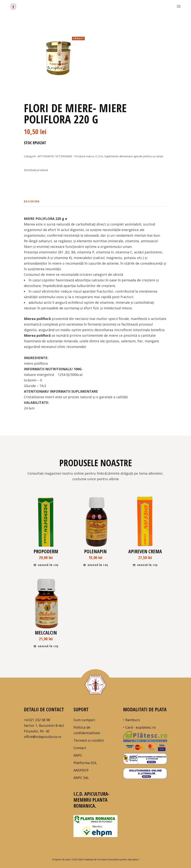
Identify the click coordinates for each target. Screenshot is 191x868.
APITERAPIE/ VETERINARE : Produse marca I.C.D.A (70, 156)
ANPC (78, 755)
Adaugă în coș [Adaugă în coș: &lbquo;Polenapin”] (98, 565)
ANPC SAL (81, 778)
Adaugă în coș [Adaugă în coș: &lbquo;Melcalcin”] (48, 646)
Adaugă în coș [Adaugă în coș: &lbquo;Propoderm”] (48, 565)
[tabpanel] (57, 59)
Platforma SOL (85, 763)
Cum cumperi (84, 720)
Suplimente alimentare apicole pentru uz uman (134, 156)
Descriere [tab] (32, 201)
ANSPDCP (81, 770)
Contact (80, 748)
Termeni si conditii (89, 740)
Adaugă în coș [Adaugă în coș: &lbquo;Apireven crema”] (147, 565)
